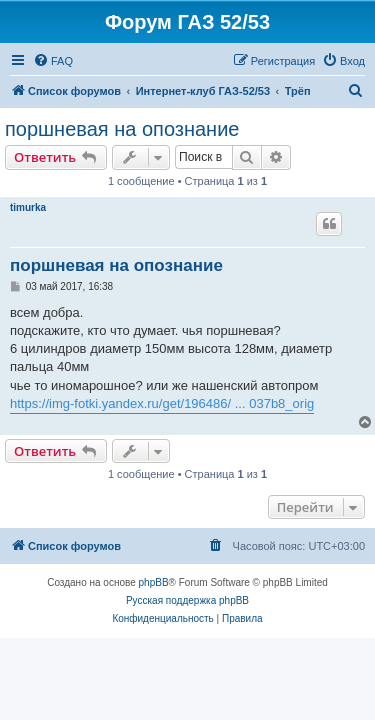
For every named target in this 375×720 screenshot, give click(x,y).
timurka (28, 207)
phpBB (154, 582)
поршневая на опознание (122, 129)
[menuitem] (53, 61)
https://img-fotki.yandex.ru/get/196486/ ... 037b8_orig (162, 403)
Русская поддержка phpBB (187, 600)
